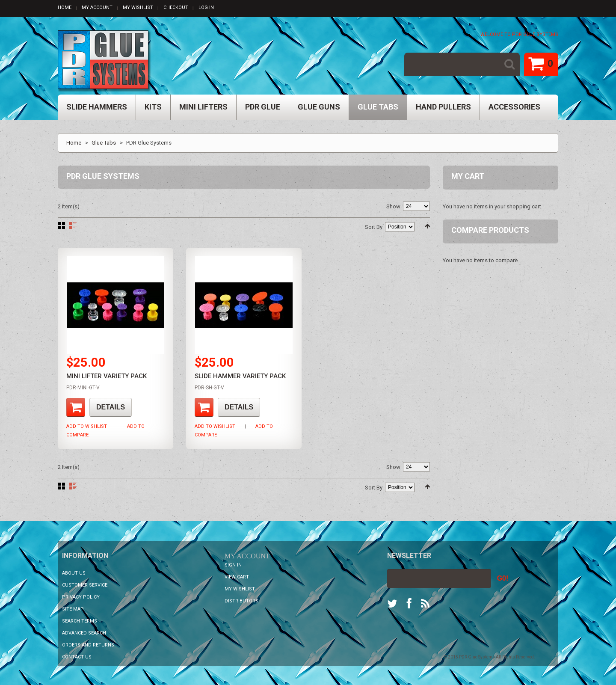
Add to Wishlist (87, 426)
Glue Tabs (104, 143)
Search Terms (80, 621)
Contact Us (77, 657)
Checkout (176, 7)
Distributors (241, 601)
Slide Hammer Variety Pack (240, 376)
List (73, 225)
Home (65, 7)
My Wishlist (138, 7)
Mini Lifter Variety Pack (107, 376)
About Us (74, 573)
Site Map (73, 609)
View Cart (237, 577)
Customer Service (85, 585)
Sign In (233, 565)
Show (393, 206)
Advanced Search (84, 633)
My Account (97, 7)
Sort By (374, 227)
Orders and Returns (88, 645)
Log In (206, 7)
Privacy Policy (81, 597)
